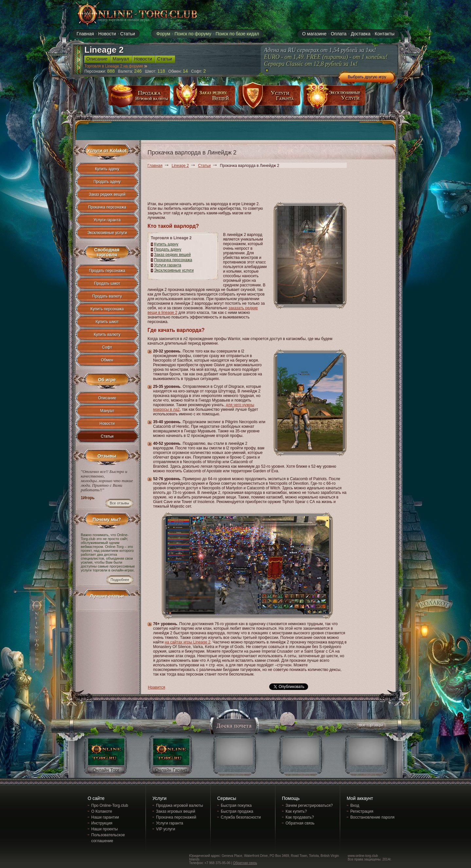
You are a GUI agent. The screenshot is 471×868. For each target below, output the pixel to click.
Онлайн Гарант (171, 770)
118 (161, 71)
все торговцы (371, 726)
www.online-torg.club (363, 856)
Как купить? (296, 811)
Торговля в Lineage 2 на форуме (116, 66)
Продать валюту (107, 296)
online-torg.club (130, 14)
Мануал (107, 411)
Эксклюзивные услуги (174, 270)
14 (185, 71)
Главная (155, 166)
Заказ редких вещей (172, 255)
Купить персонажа (107, 309)
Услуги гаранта (168, 265)
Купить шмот (107, 322)
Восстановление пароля (372, 817)
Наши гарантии (105, 817)
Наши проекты (105, 829)
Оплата (339, 34)
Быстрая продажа (237, 811)
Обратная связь (300, 823)
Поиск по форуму (193, 34)
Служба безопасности (241, 817)
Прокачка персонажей (176, 817)
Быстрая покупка (236, 805)
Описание (107, 398)
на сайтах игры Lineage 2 (188, 642)
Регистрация (362, 811)
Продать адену (168, 249)
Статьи (204, 166)
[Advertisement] (267, 186)
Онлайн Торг (106, 770)
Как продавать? (300, 817)
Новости (107, 424)
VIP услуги (166, 829)
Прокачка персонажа (173, 260)
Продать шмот (107, 283)
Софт (107, 347)
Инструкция (102, 823)
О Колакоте (102, 811)
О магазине (314, 34)
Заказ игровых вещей (176, 811)
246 (138, 71)
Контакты (385, 34)
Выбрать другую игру (367, 77)
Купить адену (166, 244)
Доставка (360, 34)
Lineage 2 (180, 166)
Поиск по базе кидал (237, 34)
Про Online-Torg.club (110, 805)
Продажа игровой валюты (180, 805)
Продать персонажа (107, 271)
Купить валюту (107, 335)
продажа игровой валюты (139, 98)
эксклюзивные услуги (335, 98)
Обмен (107, 360)
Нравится (157, 687)
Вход (355, 805)
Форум (163, 34)
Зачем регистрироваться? (309, 805)
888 (111, 71)
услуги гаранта (270, 98)
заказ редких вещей (204, 98)
